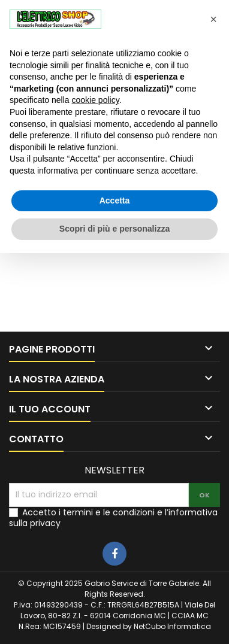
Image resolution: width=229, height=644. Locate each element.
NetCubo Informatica (172, 626)
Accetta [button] (115, 201)
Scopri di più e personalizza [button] (115, 229)
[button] (213, 19)
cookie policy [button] (96, 100)
